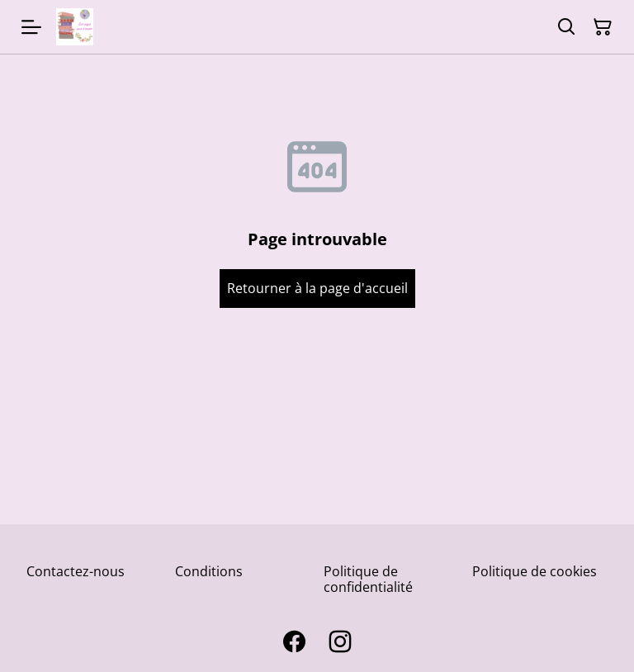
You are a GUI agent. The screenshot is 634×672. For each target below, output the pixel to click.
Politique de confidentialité (368, 579)
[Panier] (603, 27)
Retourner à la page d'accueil (317, 288)
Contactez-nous (76, 571)
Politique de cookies (535, 571)
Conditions (209, 571)
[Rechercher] (566, 27)
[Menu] (31, 27)
